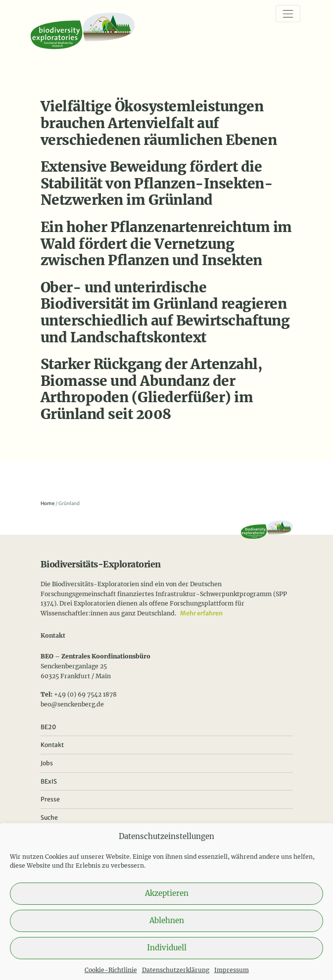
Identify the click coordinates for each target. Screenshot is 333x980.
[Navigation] (288, 14)
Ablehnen (167, 930)
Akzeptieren (167, 903)
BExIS (49, 781)
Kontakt (52, 745)
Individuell (167, 957)
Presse (50, 799)
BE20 (48, 727)
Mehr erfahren (201, 613)
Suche (49, 817)
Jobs (47, 763)
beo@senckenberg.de (72, 704)
